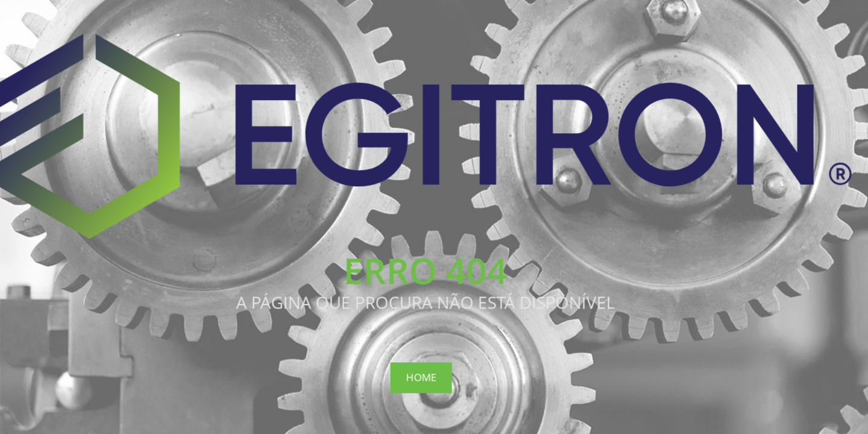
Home (421, 377)
